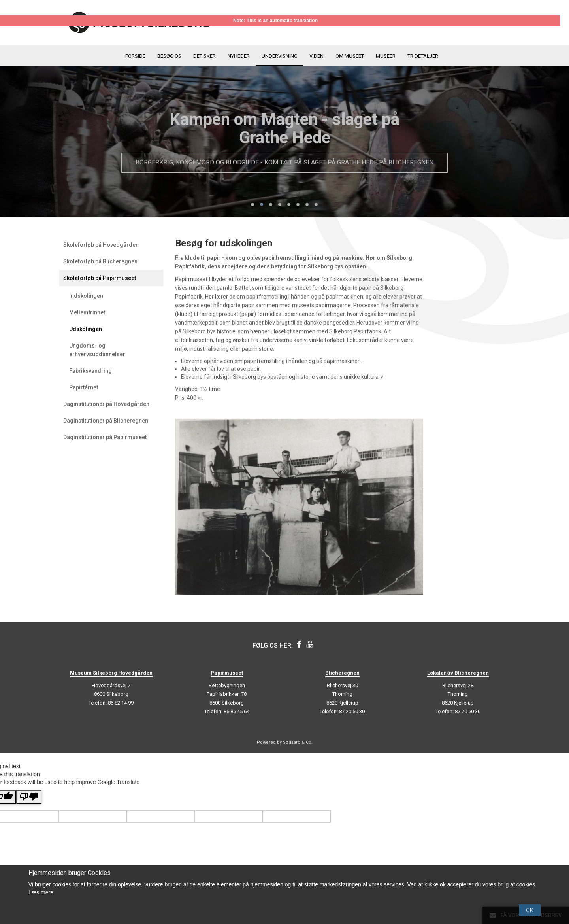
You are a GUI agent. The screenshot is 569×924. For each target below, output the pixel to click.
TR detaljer (423, 56)
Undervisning (280, 56)
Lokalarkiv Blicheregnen (458, 673)
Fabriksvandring (90, 371)
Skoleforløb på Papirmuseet (100, 278)
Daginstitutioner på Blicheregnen (106, 421)
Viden (317, 56)
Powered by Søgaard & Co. (285, 742)
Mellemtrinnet (87, 312)
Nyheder (239, 56)
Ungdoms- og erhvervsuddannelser (97, 350)
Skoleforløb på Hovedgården (101, 245)
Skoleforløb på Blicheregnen (100, 261)
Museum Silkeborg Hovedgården (111, 673)
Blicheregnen (342, 673)
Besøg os (169, 56)
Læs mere (41, 892)
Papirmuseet (227, 673)
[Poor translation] (29, 797)
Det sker (204, 56)
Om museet (350, 56)
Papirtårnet (84, 387)
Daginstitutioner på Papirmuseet (105, 437)
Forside (135, 56)
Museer (386, 56)
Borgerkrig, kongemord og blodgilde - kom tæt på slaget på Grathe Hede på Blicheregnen (284, 162)
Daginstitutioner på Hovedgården (106, 404)
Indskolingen (86, 296)
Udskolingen (86, 329)
